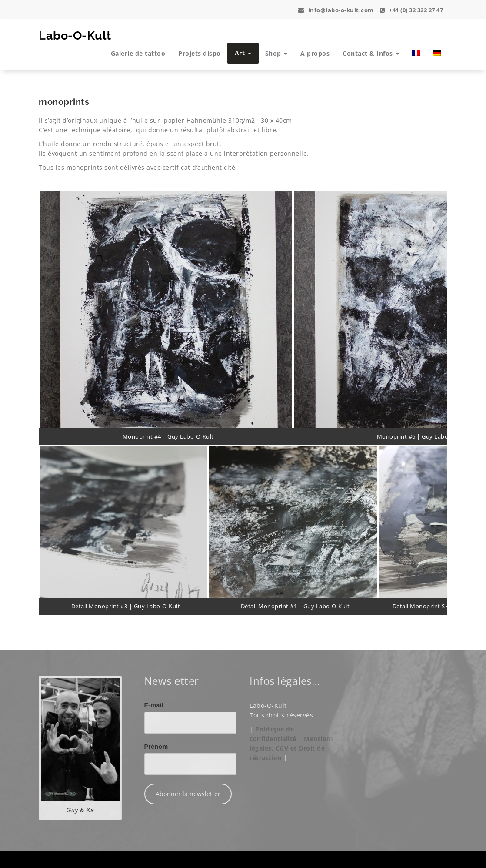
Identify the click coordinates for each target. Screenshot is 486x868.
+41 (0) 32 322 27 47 (411, 10)
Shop (276, 53)
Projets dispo (200, 53)
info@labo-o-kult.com (336, 10)
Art (243, 53)
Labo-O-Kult (75, 36)
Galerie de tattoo (138, 53)
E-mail (154, 705)
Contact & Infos (371, 53)
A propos (315, 53)
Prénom (156, 747)
